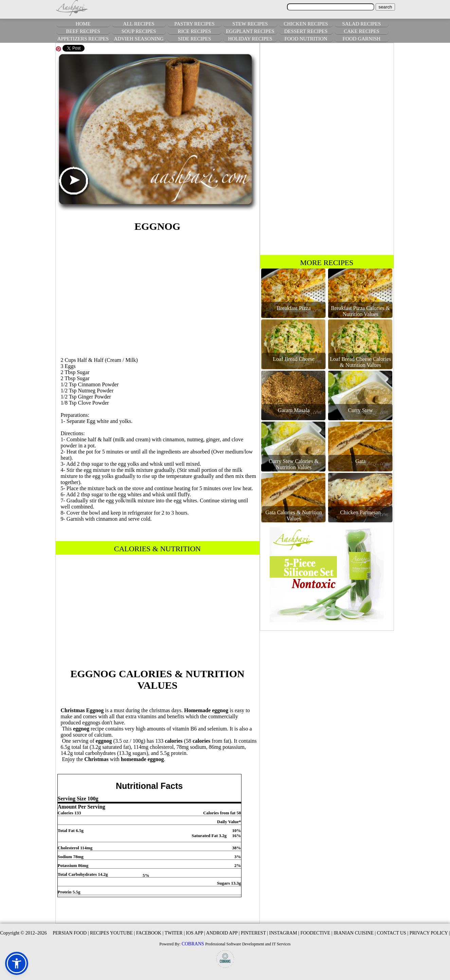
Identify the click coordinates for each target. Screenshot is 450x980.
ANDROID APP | (223, 933)
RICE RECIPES (195, 31)
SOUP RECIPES (139, 31)
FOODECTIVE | (316, 933)
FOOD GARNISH (362, 39)
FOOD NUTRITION (306, 39)
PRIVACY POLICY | (430, 933)
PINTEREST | (254, 933)
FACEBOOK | (150, 933)
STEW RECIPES (250, 24)
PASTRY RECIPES (194, 24)
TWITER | (175, 933)
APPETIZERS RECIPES (83, 39)
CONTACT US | (393, 933)
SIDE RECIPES (194, 39)
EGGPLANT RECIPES (250, 31)
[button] (17, 963)
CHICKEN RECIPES (306, 24)
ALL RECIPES (139, 24)
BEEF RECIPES (83, 31)
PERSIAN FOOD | (71, 933)
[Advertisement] (158, 293)
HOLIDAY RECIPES (250, 39)
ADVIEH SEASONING (139, 39)
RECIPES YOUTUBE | (112, 933)
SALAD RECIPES (362, 24)
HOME (83, 24)
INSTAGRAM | (284, 933)
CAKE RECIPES (362, 31)
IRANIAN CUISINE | (355, 933)
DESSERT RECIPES (306, 31)
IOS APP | (195, 933)
